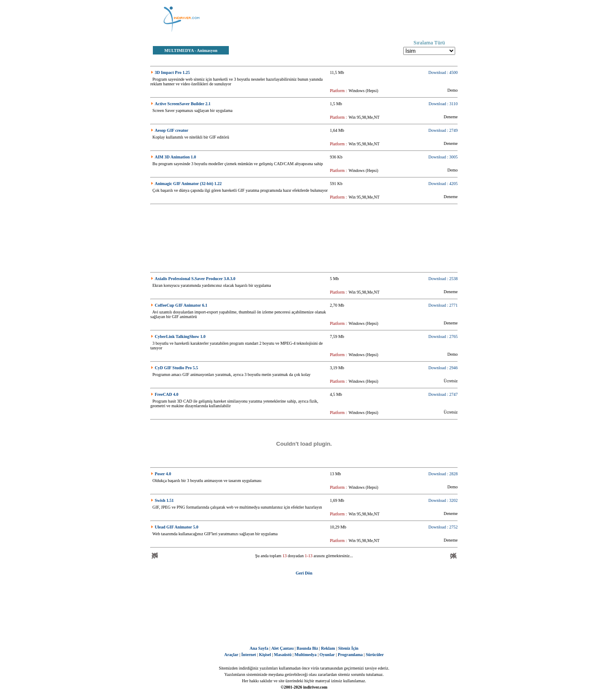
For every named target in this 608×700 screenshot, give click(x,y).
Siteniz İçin (348, 648)
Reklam (328, 648)
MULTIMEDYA (179, 50)
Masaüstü (283, 655)
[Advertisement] (346, 19)
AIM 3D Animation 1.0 (176, 157)
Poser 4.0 (163, 474)
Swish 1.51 (164, 500)
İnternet (248, 655)
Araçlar (231, 655)
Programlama (350, 655)
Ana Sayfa (259, 648)
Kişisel (265, 655)
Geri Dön (304, 573)
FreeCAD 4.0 (167, 394)
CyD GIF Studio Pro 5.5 (177, 368)
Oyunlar (327, 655)
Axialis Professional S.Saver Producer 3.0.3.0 (195, 279)
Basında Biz (307, 648)
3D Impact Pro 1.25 (172, 72)
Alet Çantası (282, 648)
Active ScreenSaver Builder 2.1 (183, 104)
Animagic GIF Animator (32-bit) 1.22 (189, 184)
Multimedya (306, 655)
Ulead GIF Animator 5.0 (177, 527)
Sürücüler (375, 655)
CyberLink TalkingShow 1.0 (180, 336)
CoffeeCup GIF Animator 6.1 (181, 305)
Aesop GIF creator (172, 130)
